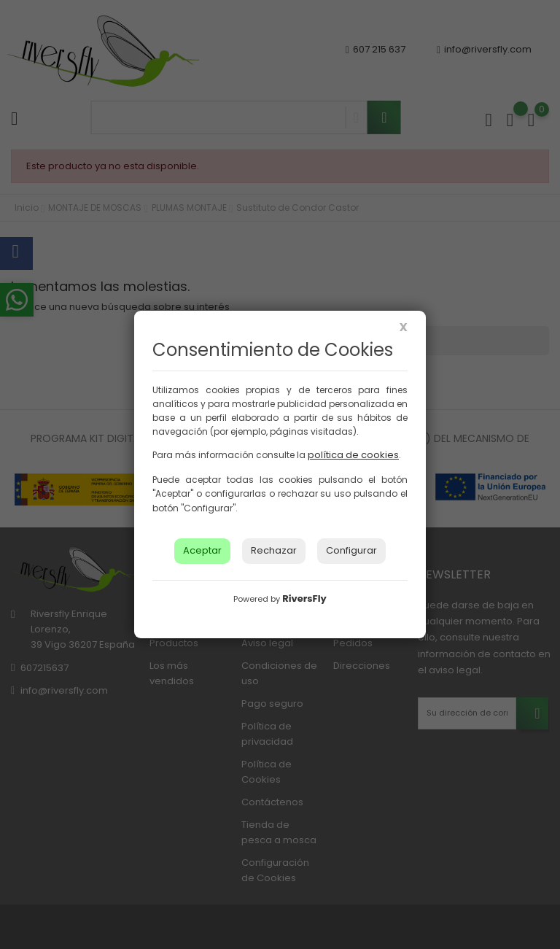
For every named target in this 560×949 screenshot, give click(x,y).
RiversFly (304, 599)
